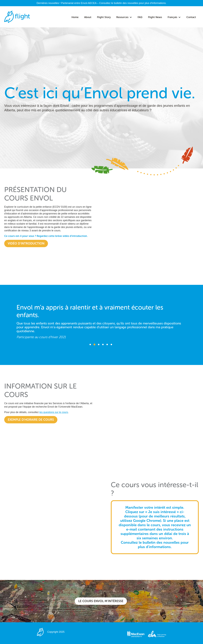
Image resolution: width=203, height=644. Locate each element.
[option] (101, 320)
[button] (124, 17)
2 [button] (95, 344)
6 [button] (111, 345)
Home (75, 17)
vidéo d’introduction (26, 243)
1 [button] (90, 345)
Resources (122, 17)
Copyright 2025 (56, 632)
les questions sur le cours (54, 412)
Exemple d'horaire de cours (31, 420)
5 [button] (107, 345)
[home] (17, 17)
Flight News (155, 17)
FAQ (140, 17)
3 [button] (99, 345)
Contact (191, 17)
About (88, 17)
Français (172, 17)
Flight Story (104, 17)
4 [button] (103, 345)
